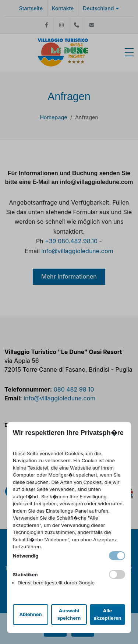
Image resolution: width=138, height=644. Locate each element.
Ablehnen (30, 614)
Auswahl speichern (69, 614)
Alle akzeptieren (107, 614)
